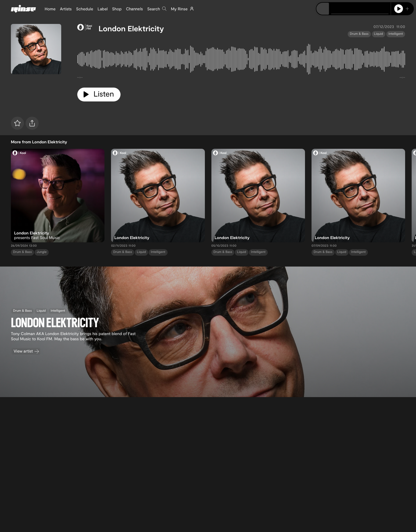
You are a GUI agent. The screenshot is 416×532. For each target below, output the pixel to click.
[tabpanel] (241, 60)
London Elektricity (131, 28)
